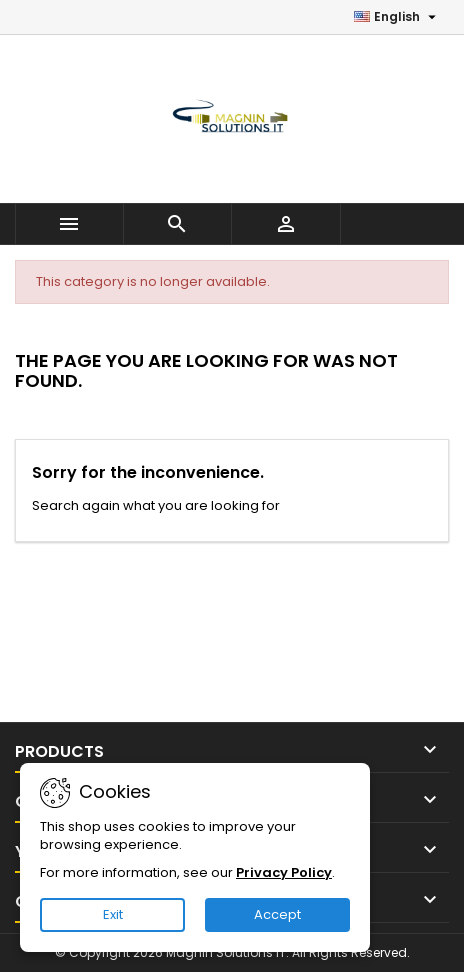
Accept (277, 914)
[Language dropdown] (397, 17)
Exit (113, 914)
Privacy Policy (284, 872)
